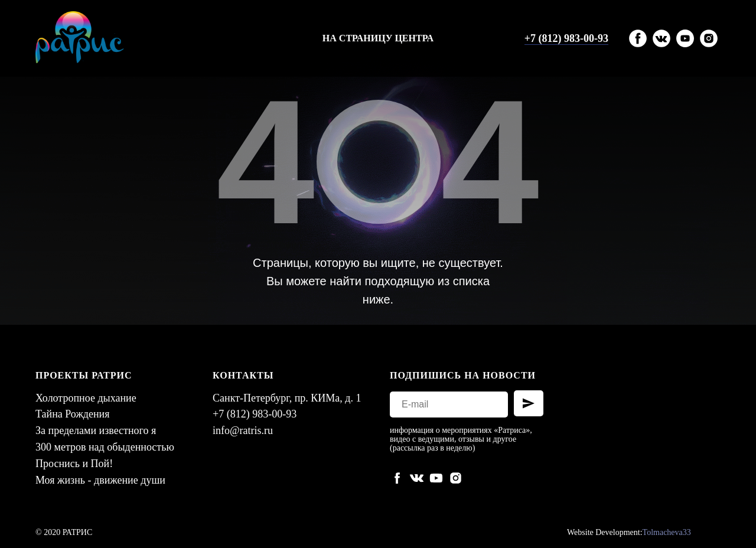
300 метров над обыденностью (105, 447)
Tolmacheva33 (667, 532)
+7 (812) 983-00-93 (566, 38)
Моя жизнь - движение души (100, 480)
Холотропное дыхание (86, 398)
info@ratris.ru (243, 430)
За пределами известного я (96, 430)
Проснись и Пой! (74, 464)
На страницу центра (378, 38)
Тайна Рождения (73, 414)
